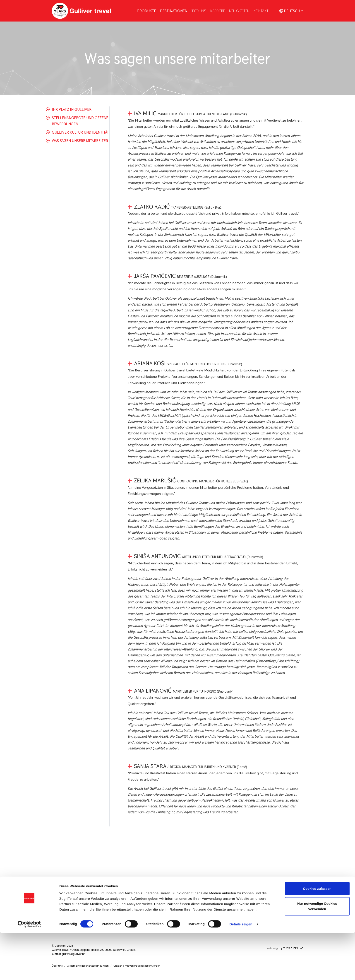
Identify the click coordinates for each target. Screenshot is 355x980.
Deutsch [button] (290, 11)
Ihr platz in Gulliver (72, 109)
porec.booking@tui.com (265, 921)
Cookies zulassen (317, 935)
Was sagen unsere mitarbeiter (80, 141)
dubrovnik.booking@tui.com (267, 891)
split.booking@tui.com (264, 906)
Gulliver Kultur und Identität (80, 132)
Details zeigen (241, 971)
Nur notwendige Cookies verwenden (317, 953)
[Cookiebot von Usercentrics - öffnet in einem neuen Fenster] (29, 971)
